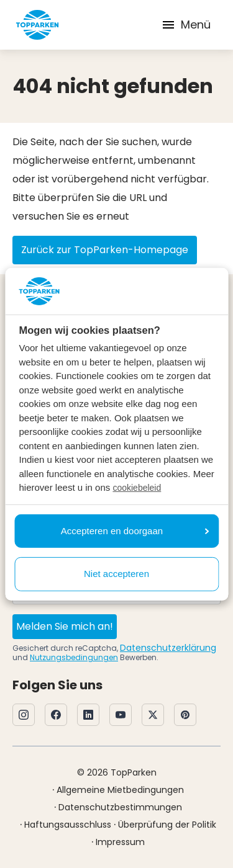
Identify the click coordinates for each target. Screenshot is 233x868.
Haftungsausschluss (68, 825)
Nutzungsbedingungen (74, 657)
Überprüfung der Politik (167, 825)
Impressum (120, 842)
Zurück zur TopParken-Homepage (105, 250)
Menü (186, 25)
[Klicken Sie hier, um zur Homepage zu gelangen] (37, 25)
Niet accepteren (116, 574)
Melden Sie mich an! (65, 626)
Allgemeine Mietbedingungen (120, 790)
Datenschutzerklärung (168, 648)
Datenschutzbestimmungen (120, 807)
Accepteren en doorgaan (135, 531)
